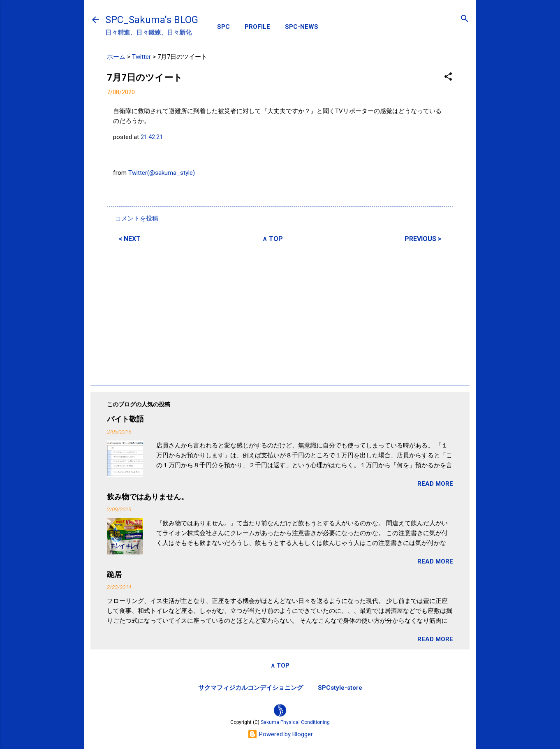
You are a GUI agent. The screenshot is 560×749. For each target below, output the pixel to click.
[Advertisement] (280, 313)
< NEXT (130, 239)
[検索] (465, 19)
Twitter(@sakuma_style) (162, 173)
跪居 (114, 574)
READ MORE (435, 484)
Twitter (141, 57)
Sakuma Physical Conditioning (295, 722)
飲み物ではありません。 (148, 497)
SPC (223, 27)
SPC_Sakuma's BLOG (152, 20)
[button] (448, 77)
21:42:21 (152, 137)
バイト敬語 (125, 419)
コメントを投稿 (137, 218)
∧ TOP (273, 239)
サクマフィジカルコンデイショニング (251, 688)
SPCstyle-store (340, 688)
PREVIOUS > (423, 239)
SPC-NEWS (302, 27)
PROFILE (257, 27)
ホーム (116, 57)
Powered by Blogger (280, 734)
